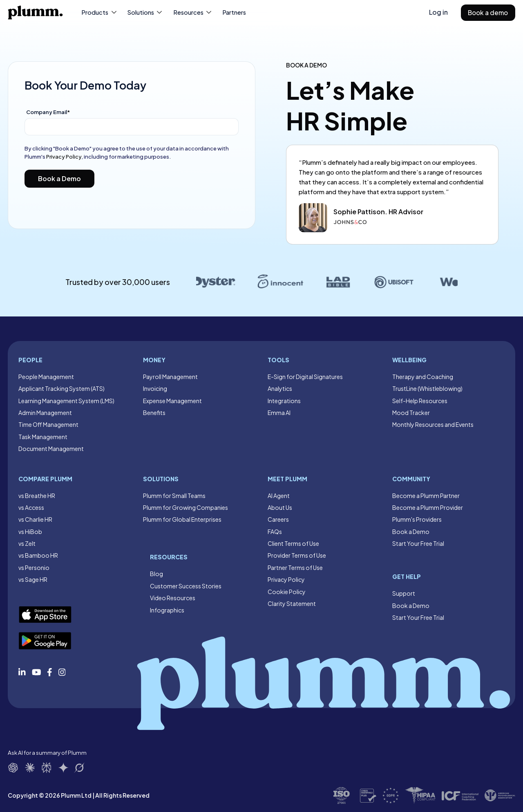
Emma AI (279, 413)
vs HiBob (30, 532)
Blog (156, 574)
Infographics (167, 610)
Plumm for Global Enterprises (182, 519)
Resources (193, 12)
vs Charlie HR (35, 519)
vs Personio (34, 568)
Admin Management (45, 413)
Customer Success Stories (186, 586)
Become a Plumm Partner (426, 496)
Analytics (280, 388)
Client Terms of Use (293, 543)
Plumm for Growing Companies (186, 507)
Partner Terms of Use (295, 568)
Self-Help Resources (420, 401)
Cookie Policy (287, 592)
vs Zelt (27, 543)
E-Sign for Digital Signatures (305, 377)
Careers (278, 519)
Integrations (284, 401)
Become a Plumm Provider (428, 507)
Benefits (154, 413)
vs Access (31, 507)
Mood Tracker (411, 413)
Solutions (145, 12)
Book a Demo (411, 532)
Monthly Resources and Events (433, 424)
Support (404, 593)
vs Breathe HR (37, 496)
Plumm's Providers (417, 519)
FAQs (275, 532)
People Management (46, 377)
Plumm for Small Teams (174, 496)
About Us (280, 507)
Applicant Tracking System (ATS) (61, 388)
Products (99, 12)
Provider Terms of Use (297, 555)
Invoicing (155, 388)
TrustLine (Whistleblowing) (427, 388)
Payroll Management (170, 377)
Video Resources (173, 598)
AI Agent (279, 496)
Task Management (43, 437)
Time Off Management (48, 424)
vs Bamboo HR (38, 555)
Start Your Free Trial (418, 543)
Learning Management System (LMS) (66, 401)
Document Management (51, 449)
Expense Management (172, 401)
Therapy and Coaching (423, 377)
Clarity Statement (292, 603)
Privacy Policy (64, 157)
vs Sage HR (33, 579)
